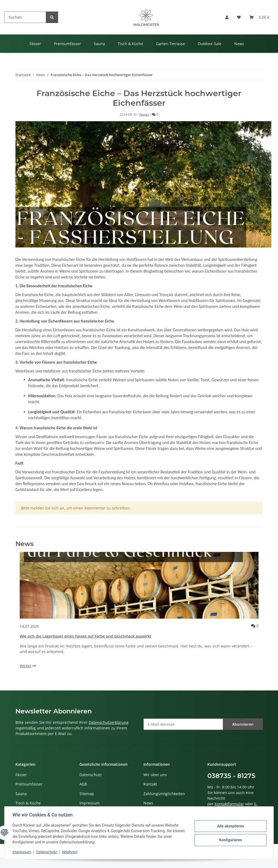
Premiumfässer (29, 784)
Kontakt (150, 784)
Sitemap (87, 794)
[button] (227, 17)
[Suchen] (25, 17)
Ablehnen (70, 852)
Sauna (21, 794)
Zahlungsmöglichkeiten (164, 794)
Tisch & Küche (28, 803)
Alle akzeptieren (230, 826)
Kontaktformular (229, 804)
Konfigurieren (230, 840)
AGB (83, 784)
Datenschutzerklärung (109, 722)
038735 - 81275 (231, 776)
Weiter (28, 666)
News (148, 803)
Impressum (22, 852)
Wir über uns (155, 775)
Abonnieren (243, 724)
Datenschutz (47, 852)
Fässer (144, 114)
